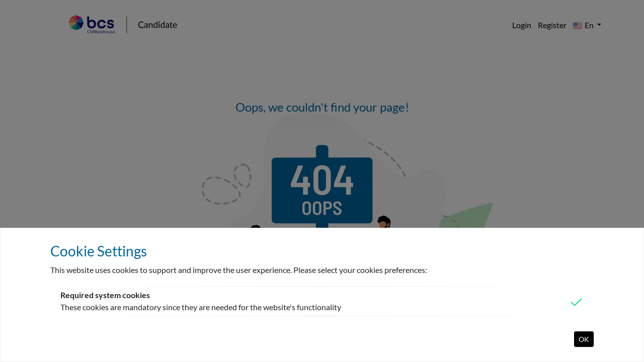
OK (584, 339)
